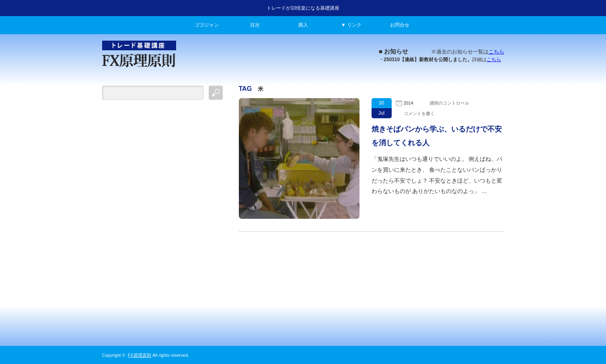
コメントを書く (419, 113)
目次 (255, 25)
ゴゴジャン (207, 25)
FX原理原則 (140, 355)
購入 (303, 25)
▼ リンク (351, 25)
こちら (496, 52)
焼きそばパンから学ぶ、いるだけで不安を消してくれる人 (437, 136)
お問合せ (400, 25)
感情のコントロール (449, 103)
